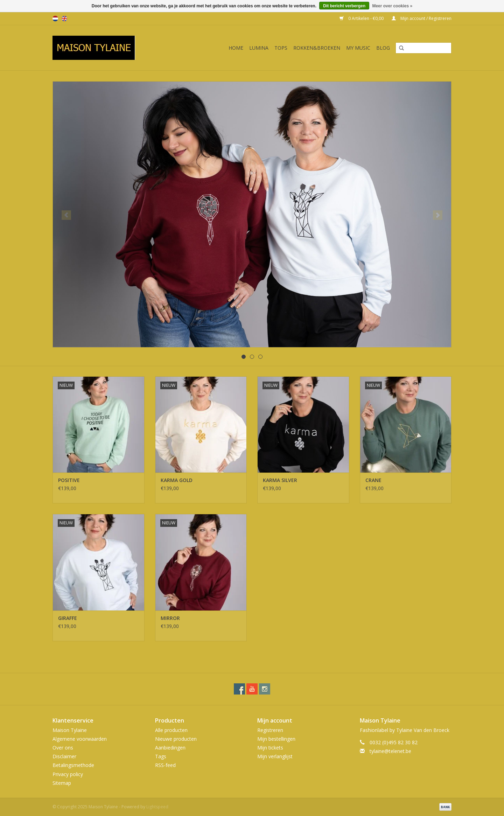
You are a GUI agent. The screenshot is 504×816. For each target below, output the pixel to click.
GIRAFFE (68, 618)
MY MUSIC (358, 48)
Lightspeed (157, 807)
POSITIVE (69, 480)
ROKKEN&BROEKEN (317, 48)
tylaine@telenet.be (390, 751)
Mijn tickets (270, 748)
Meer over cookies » (392, 6)
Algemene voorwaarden (80, 739)
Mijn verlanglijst (275, 756)
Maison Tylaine (70, 730)
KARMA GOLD (177, 480)
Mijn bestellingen (276, 739)
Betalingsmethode (73, 765)
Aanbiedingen (170, 748)
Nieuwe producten (176, 739)
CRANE (373, 480)
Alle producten (171, 730)
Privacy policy (68, 774)
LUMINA (259, 48)
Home (236, 48)
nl (55, 19)
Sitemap (62, 783)
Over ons (63, 748)
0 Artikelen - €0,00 (362, 18)
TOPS (281, 48)
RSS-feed (165, 765)
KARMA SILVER (280, 480)
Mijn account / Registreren (422, 18)
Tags (161, 756)
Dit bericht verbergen (344, 6)
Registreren (270, 730)
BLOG (383, 48)
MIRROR (170, 618)
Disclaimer (64, 756)
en (64, 19)
